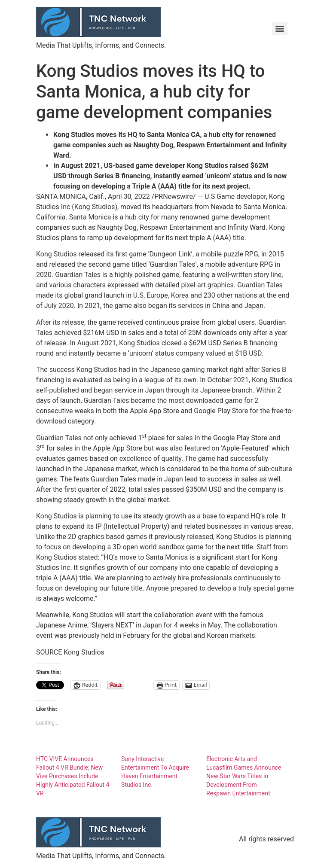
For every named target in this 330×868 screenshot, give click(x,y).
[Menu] (280, 29)
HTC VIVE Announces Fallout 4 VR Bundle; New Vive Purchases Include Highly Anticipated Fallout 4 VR (73, 776)
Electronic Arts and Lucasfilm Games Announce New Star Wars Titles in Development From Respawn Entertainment (244, 776)
